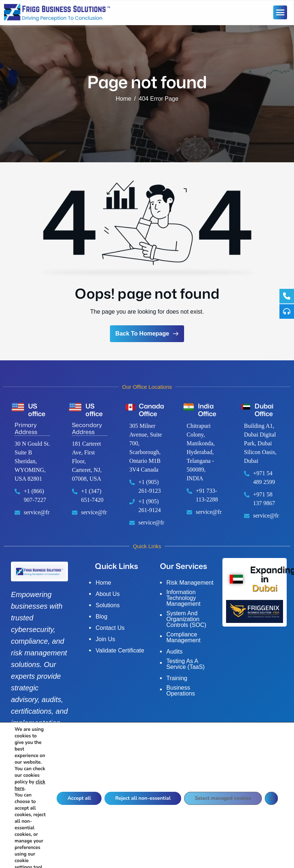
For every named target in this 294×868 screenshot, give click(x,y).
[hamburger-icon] (280, 12)
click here (25, 802)
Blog (102, 617)
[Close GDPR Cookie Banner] (271, 815)
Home (104, 583)
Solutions (108, 605)
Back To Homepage (147, 334)
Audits (175, 652)
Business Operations (181, 691)
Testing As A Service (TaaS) (186, 664)
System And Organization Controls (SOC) (186, 619)
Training (177, 678)
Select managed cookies (222, 815)
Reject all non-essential (141, 815)
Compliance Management (184, 638)
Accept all (76, 815)
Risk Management (190, 583)
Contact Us (110, 628)
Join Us (105, 639)
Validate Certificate (120, 651)
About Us (108, 594)
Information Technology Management (184, 598)
